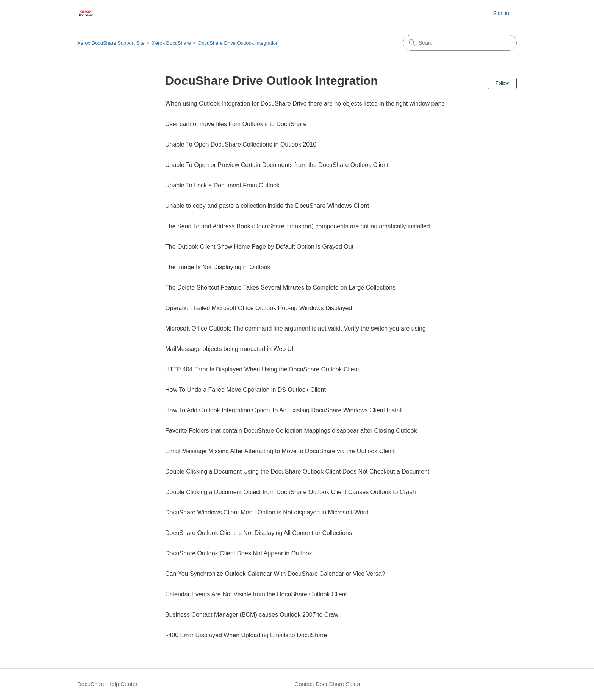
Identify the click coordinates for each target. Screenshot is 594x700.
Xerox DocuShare (171, 43)
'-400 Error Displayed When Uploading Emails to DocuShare (246, 635)
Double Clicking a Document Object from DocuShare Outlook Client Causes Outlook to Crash (291, 492)
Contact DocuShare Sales (327, 684)
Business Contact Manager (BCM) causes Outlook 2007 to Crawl (252, 615)
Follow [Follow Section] (502, 83)
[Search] (460, 43)
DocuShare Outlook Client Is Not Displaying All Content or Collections (259, 533)
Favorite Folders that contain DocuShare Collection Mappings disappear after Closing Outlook (291, 431)
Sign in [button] (501, 13)
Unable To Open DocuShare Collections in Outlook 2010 (241, 144)
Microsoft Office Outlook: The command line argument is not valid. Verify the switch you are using (295, 328)
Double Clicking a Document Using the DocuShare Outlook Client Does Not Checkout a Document (297, 472)
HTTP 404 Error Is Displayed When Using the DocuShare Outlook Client (262, 369)
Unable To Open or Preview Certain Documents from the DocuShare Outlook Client (277, 165)
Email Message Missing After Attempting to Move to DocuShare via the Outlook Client (280, 451)
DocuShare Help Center (107, 684)
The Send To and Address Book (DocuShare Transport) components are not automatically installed (298, 226)
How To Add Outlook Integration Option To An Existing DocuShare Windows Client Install (284, 410)
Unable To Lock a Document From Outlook (222, 185)
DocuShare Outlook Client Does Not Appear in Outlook (239, 553)
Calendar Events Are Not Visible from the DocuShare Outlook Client (256, 594)
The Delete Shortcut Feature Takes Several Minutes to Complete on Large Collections (280, 288)
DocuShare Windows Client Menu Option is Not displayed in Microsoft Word (267, 512)
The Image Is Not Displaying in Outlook (218, 267)
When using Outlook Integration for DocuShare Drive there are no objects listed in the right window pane (305, 104)
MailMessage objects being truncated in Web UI (229, 349)
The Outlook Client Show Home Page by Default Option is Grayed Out (259, 247)
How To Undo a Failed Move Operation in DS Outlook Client (245, 390)
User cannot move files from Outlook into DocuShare (236, 124)
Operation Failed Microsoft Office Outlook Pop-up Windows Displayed (259, 308)
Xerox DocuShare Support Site (111, 43)
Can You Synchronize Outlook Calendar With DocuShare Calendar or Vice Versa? (275, 574)
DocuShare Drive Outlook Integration (238, 43)
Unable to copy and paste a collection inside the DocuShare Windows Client (267, 206)
